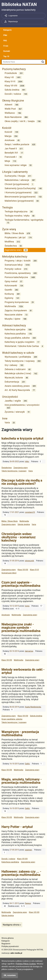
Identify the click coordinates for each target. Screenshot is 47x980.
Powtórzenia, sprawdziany (21, 273)
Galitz (27, 764)
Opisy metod (14, 281)
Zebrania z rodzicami (18, 369)
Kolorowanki (14, 286)
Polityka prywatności (10, 946)
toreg (27, 606)
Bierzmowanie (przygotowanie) (24, 197)
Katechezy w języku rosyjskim (22, 342)
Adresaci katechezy (14, 325)
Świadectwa (14, 246)
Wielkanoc (13, 113)
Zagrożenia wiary (16, 250)
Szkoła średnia (15, 90)
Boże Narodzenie (17, 117)
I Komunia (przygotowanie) (22, 193)
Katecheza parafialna (19, 334)
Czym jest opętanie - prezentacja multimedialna (21, 584)
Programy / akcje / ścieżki (21, 261)
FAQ (5, 41)
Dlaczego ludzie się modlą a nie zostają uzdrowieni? (22, 482)
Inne (5, 418)
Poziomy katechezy (14, 69)
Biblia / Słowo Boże (18, 233)
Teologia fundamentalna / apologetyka (24, 221)
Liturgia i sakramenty (15, 172)
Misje (11, 161)
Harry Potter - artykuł (17, 827)
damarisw (29, 651)
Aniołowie (13, 140)
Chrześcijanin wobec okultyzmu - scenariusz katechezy (19, 537)
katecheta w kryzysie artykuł (22, 438)
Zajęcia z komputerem (19, 311)
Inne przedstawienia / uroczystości (22, 406)
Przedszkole (14, 73)
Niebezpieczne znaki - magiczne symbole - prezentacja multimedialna (21, 628)
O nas (6, 46)
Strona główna (8, 938)
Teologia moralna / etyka (20, 216)
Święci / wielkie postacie (20, 144)
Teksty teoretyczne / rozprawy (23, 361)
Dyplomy (12, 298)
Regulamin (6, 944)
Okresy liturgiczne (13, 101)
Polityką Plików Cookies (26, 964)
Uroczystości (10, 397)
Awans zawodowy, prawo (21, 386)
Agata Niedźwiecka (33, 707)
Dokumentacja (15, 382)
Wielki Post (14, 109)
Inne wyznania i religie (19, 165)
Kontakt (7, 51)
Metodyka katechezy (15, 257)
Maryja (12, 136)
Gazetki (12, 290)
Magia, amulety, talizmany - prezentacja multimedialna (22, 781)
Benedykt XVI (14, 153)
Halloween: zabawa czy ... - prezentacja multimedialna (21, 873)
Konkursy (13, 294)
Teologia (7, 207)
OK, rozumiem (10, 975)
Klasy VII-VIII (15, 86)
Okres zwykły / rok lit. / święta (23, 121)
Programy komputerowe (20, 302)
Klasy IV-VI (14, 82)
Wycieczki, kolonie (17, 378)
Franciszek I (14, 157)
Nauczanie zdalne (17, 315)
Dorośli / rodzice (16, 94)
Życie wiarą (9, 229)
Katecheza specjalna (18, 330)
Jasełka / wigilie (16, 401)
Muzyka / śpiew (16, 319)
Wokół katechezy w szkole (18, 353)
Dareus (28, 903)
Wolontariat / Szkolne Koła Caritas (24, 346)
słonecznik (29, 561)
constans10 (30, 512)
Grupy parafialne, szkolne (21, 338)
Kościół (7, 128)
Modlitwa (13, 242)
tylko (27, 461)
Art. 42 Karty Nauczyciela (20, 390)
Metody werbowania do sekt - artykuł (23, 671)
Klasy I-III (13, 77)
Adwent (12, 105)
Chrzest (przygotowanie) (19, 184)
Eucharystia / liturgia (18, 176)
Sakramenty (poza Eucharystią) (24, 188)
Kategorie (7, 30)
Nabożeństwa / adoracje (20, 180)
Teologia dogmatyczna (19, 212)
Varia (10, 423)
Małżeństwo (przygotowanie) (22, 201)
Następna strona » (12, 925)
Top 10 (6, 56)
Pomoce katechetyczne (20, 277)
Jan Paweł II (14, 149)
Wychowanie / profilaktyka (21, 357)
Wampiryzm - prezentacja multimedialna (20, 733)
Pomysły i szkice (16, 269)
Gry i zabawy (14, 365)
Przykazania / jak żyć (19, 238)
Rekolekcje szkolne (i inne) (21, 374)
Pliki (5, 35)
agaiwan (28, 850)
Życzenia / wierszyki (18, 412)
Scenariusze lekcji (18, 265)
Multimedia (14, 306)
